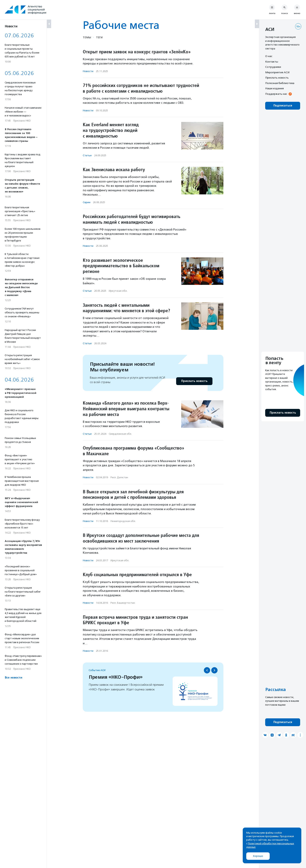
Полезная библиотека (280, 83)
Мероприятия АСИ (277, 72)
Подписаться (283, 106)
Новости (88, 71)
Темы (87, 37)
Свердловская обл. (120, 434)
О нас (269, 56)
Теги (99, 37)
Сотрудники (273, 67)
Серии (87, 202)
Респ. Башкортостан (123, 603)
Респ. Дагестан (119, 477)
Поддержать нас (276, 94)
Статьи (87, 155)
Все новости (13, 678)
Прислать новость (194, 381)
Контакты (272, 62)
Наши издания (274, 88)
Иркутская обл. (118, 291)
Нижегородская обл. (123, 521)
